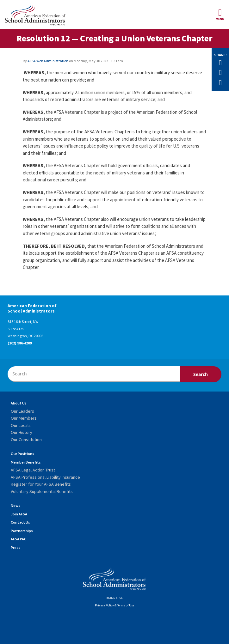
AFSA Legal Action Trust (33, 470)
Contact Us (20, 522)
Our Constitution (26, 440)
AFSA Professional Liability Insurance (45, 477)
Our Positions (22, 454)
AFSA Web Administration (48, 61)
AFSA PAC (19, 539)
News (15, 505)
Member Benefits (26, 462)
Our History (22, 432)
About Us (19, 403)
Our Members (24, 418)
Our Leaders (22, 411)
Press (15, 547)
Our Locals (21, 425)
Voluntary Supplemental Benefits (42, 491)
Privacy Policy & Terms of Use (114, 605)
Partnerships (22, 531)
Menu (220, 14)
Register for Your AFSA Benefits (41, 484)
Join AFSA (19, 514)
